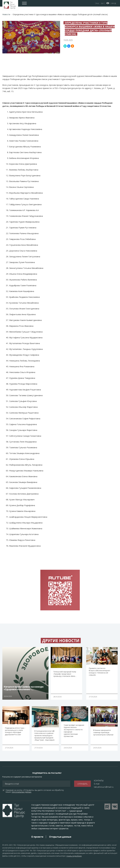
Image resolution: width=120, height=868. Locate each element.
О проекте (37, 837)
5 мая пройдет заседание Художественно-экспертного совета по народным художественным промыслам (74, 731)
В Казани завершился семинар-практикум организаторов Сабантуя (103, 732)
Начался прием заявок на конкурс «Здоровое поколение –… (24, 688)
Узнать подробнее (74, 856)
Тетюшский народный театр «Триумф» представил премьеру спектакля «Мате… (65, 674)
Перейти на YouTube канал (107, 807)
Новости (6, 14)
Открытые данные (60, 837)
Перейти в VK (115, 807)
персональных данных (21, 792)
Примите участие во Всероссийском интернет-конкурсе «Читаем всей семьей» (100, 672)
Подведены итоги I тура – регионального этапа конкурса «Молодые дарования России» (15, 731)
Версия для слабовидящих (108, 3)
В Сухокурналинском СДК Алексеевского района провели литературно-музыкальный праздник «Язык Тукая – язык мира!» (45, 735)
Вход (114, 3)
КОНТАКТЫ (99, 781)
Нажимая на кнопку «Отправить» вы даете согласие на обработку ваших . (35, 791)
